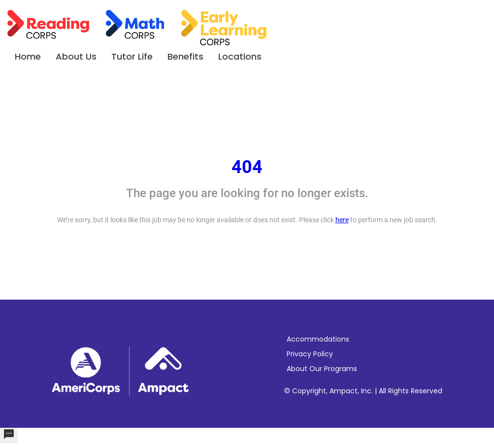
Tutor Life (132, 56)
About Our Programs (322, 369)
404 (247, 167)
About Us (76, 56)
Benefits (185, 56)
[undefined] (9, 435)
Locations (240, 56)
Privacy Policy (310, 354)
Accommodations (318, 339)
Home (28, 56)
